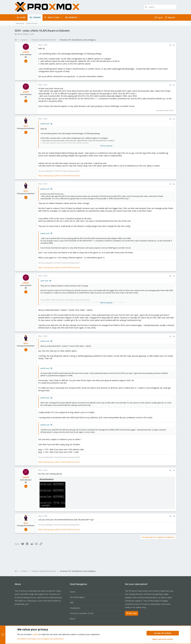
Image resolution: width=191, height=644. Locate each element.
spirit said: (44, 281)
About (73, 619)
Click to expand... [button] (107, 146)
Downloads (75, 608)
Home (73, 592)
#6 (174, 336)
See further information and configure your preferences (41, 639)
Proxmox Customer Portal (82, 613)
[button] (61, 17)
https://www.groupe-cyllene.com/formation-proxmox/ (59, 176)
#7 (174, 470)
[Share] (170, 45)
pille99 (19, 34)
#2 (174, 85)
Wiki (72, 602)
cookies (35, 634)
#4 (174, 184)
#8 (174, 516)
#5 (174, 276)
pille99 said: (45, 124)
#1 (174, 45)
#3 (174, 119)
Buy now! (132, 613)
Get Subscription (77, 597)
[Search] (160, 7)
